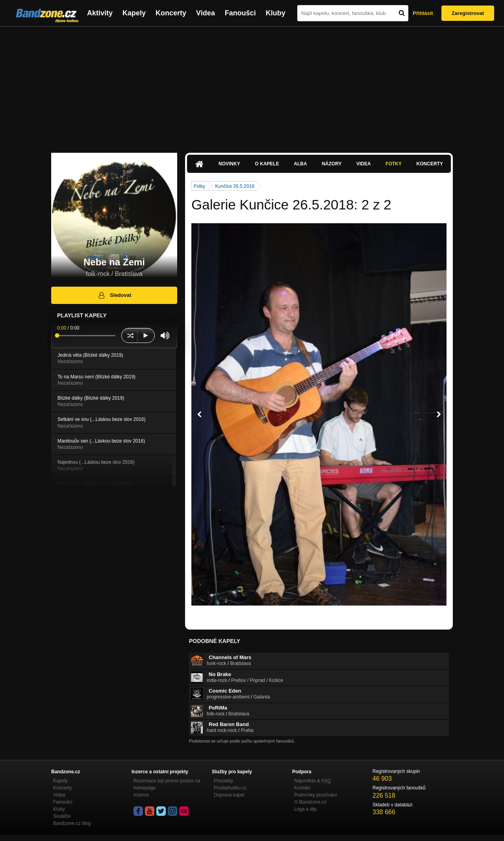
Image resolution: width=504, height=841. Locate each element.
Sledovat (114, 295)
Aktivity (100, 13)
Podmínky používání (316, 795)
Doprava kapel (229, 795)
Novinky (229, 164)
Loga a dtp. (306, 809)
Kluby (276, 13)
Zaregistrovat (468, 13)
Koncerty (171, 13)
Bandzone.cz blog (72, 823)
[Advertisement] (252, 86)
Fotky (394, 164)
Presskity (223, 781)
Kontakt (302, 788)
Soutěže (62, 816)
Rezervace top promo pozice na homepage (167, 784)
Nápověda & (312, 781)
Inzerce (141, 795)
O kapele (267, 164)
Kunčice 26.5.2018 (234, 186)
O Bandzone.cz (310, 802)
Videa (206, 13)
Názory (332, 164)
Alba (300, 164)
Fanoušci (240, 13)
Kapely (134, 13)
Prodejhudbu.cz (230, 788)
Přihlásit (423, 13)
